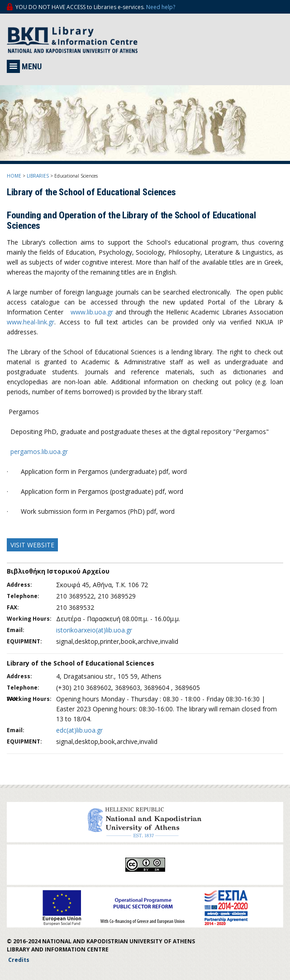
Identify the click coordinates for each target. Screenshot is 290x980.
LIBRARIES (38, 176)
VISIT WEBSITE (32, 545)
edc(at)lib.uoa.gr (79, 730)
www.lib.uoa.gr (92, 312)
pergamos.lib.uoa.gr (39, 451)
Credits (19, 960)
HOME (14, 176)
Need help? (161, 7)
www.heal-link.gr (31, 322)
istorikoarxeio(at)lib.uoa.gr (94, 630)
